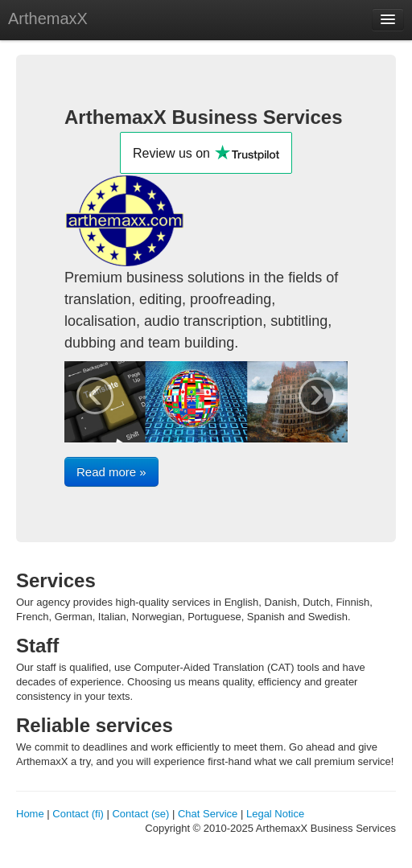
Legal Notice (275, 814)
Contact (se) (140, 814)
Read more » (111, 472)
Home (30, 814)
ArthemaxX (48, 19)
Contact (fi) (78, 814)
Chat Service (208, 814)
